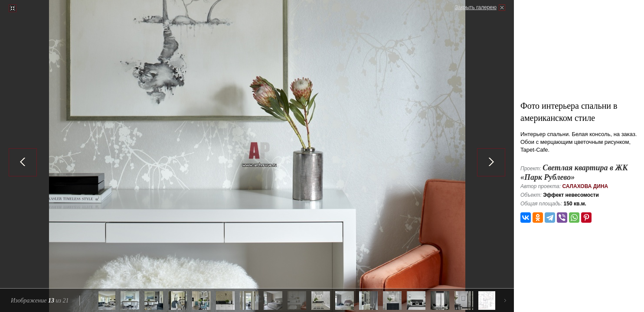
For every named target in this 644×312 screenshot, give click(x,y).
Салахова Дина (585, 186)
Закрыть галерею (476, 7)
